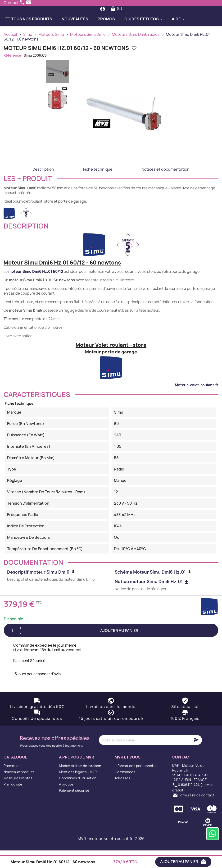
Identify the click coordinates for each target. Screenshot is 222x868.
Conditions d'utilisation (78, 796)
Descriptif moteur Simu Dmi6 (42, 590)
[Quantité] (12, 648)
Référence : (13, 73)
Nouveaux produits (19, 789)
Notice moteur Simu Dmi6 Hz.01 (152, 599)
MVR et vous (128, 775)
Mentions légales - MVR (78, 789)
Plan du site (13, 802)
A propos (66, 802)
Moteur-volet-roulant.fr (197, 402)
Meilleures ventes (18, 796)
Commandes (125, 789)
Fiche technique (98, 187)
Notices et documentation (165, 187)
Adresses (122, 796)
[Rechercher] (112, 18)
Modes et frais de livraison (80, 783)
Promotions (13, 783)
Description (43, 187)
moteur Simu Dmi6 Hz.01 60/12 (36, 289)
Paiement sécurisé (74, 808)
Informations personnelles (136, 783)
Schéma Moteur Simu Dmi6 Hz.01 (154, 590)
